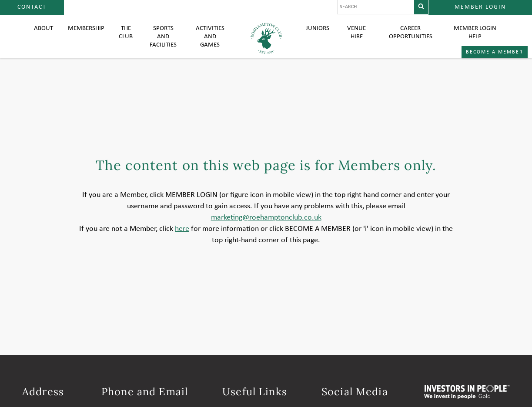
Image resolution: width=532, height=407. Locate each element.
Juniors (318, 35)
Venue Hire (356, 39)
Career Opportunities (410, 39)
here (182, 246)
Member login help (475, 39)
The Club (129, 39)
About (44, 35)
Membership (88, 35)
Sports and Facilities (166, 43)
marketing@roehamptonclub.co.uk (266, 235)
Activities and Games (211, 43)
